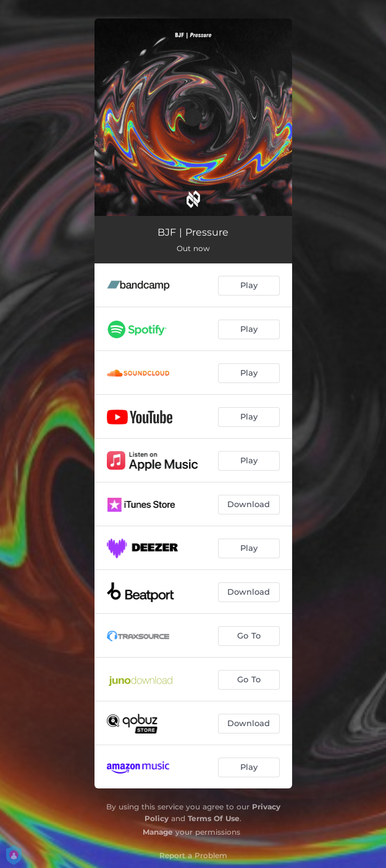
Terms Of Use (214, 818)
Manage (158, 832)
